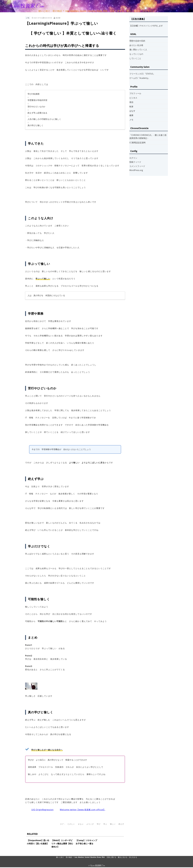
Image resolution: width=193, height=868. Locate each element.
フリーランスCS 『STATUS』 (142, 74)
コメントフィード (137, 166)
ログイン (133, 158)
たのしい (71, 824)
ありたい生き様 (136, 45)
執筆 (131, 107)
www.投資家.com (26, 6)
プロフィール (135, 93)
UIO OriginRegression (42, 810)
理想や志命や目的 (137, 41)
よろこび (90, 824)
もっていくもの (136, 54)
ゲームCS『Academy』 (140, 78)
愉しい (113, 824)
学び (99, 824)
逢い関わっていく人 (138, 50)
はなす (132, 111)
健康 (131, 115)
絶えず (121, 824)
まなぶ (81, 824)
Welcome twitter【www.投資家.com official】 (83, 810)
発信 (131, 102)
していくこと (135, 58)
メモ (28, 18)
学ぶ (105, 824)
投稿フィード (135, 162)
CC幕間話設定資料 (137, 143)
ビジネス (133, 98)
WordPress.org (136, 170)
